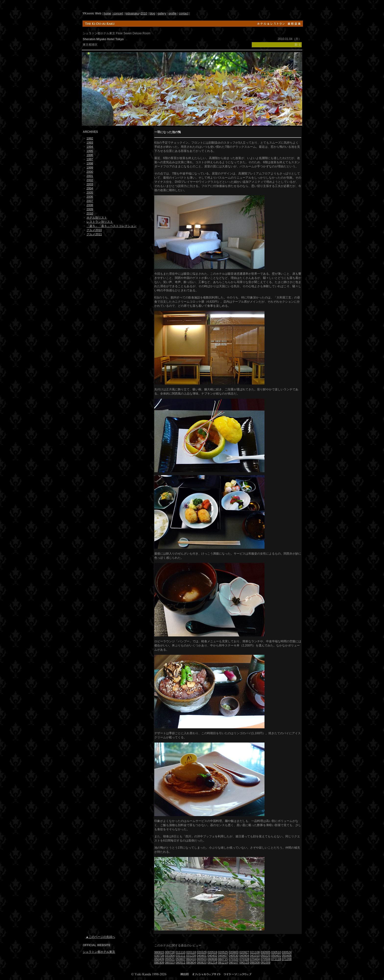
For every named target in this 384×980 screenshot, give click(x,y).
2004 (90, 188)
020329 (202, 952)
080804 (191, 963)
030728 (159, 956)
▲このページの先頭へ (100, 937)
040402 (212, 956)
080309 (159, 963)
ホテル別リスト (97, 218)
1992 (90, 138)
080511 (180, 963)
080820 (202, 963)
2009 (90, 209)
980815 (159, 952)
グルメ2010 (94, 230)
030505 (265, 952)
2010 (144, 13)
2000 (90, 172)
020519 (212, 952)
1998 (90, 163)
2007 (90, 201)
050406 (287, 956)
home (107, 13)
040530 (234, 956)
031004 (170, 956)
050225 (265, 956)
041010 (255, 956)
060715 (223, 959)
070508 (265, 959)
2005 (90, 193)
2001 (90, 176)
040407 (223, 956)
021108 (255, 952)
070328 (244, 959)
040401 (202, 956)
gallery (162, 13)
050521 (170, 959)
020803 (234, 952)
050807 (180, 959)
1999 (90, 168)
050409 (159, 959)
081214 (212, 963)
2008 (90, 205)
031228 (191, 956)
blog (152, 13)
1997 (90, 159)
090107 (234, 963)
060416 (191, 959)
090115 (244, 963)
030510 (276, 952)
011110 (180, 952)
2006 (90, 197)
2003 (90, 184)
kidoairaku (132, 13)
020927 (244, 952)
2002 (90, 180)
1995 (90, 151)
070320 (234, 959)
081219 (223, 963)
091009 (265, 963)
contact (184, 13)
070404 (255, 959)
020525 (223, 952)
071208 (287, 959)
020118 (191, 952)
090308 (255, 963)
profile (173, 13)
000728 (170, 952)
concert (118, 13)
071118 (276, 959)
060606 (212, 959)
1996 (90, 155)
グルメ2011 (94, 234)
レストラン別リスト (100, 222)
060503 (202, 959)
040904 (244, 956)
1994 (90, 147)
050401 (276, 956)
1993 (90, 143)
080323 (170, 963)
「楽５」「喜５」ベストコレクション (111, 226)
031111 (180, 956)
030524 (287, 952)
